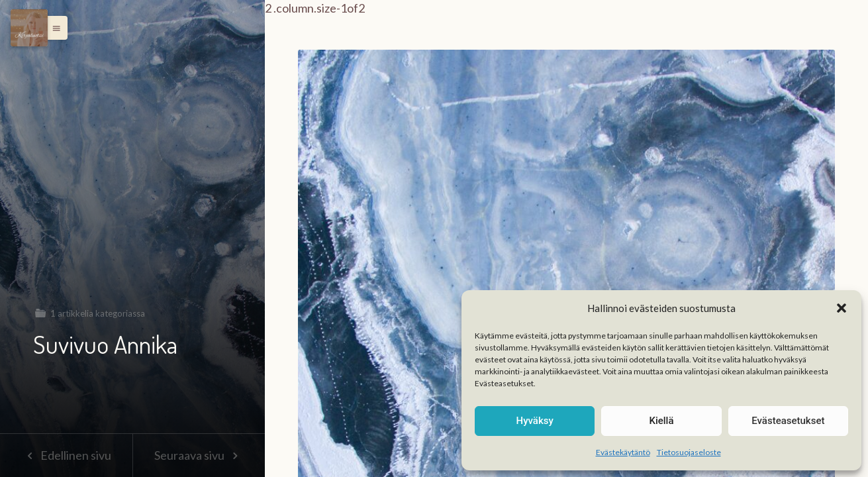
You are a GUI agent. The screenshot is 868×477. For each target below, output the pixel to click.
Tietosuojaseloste (689, 452)
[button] (842, 308)
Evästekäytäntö (623, 452)
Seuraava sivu (199, 455)
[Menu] (29, 28)
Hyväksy (535, 421)
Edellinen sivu (66, 455)
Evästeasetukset (788, 421)
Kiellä (661, 421)
